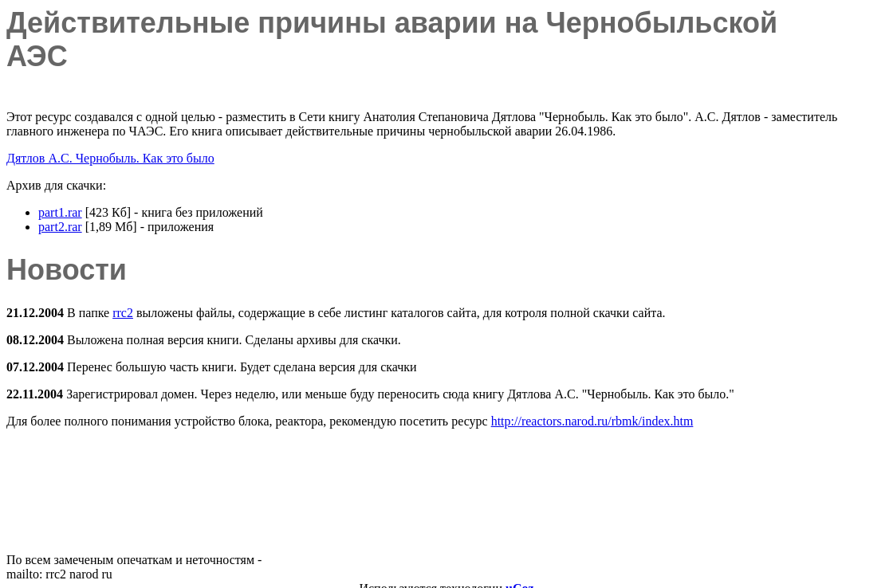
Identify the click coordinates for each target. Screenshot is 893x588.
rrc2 (123, 313)
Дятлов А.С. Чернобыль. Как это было (110, 158)
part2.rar (60, 227)
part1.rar (60, 212)
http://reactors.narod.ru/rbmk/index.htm (592, 421)
